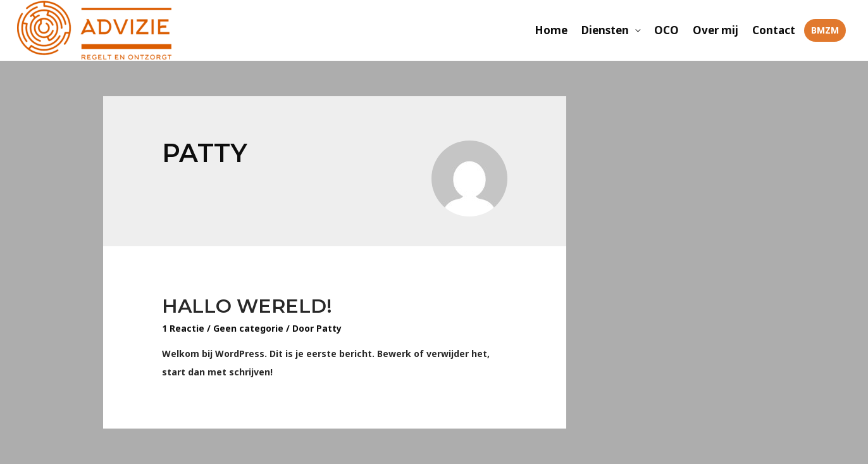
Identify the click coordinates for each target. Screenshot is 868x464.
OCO (666, 30)
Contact (774, 30)
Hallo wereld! (247, 306)
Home (551, 30)
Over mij (716, 30)
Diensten (605, 30)
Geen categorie (248, 328)
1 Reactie (183, 328)
